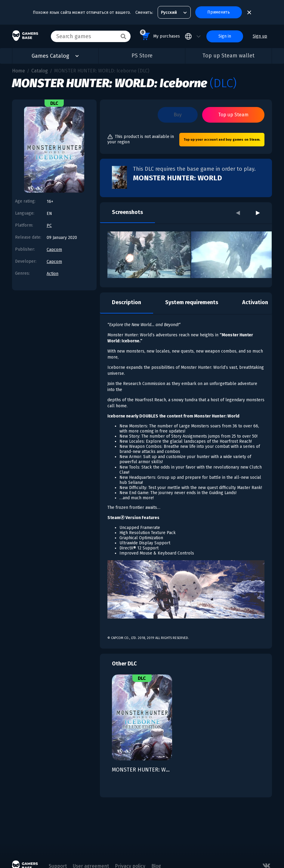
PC (49, 226)
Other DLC (124, 664)
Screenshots (127, 212)
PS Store (142, 56)
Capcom (54, 250)
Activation (255, 302)
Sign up (260, 36)
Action (52, 274)
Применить (219, 12)
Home (19, 71)
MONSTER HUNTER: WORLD (177, 178)
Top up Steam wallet (228, 56)
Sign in (225, 36)
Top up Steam (233, 115)
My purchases (160, 35)
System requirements (192, 302)
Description (127, 302)
